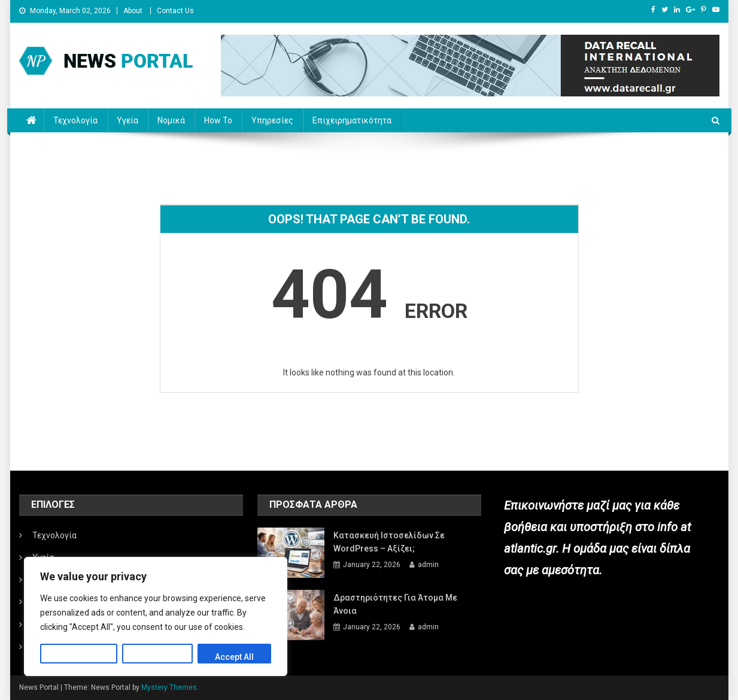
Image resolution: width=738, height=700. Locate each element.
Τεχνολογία (75, 120)
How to (218, 120)
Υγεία (127, 120)
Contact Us (175, 11)
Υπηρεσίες (272, 120)
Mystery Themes (169, 687)
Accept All (234, 657)
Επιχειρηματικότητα (352, 120)
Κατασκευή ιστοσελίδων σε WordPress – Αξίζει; (389, 542)
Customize (79, 657)
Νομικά (171, 120)
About (133, 11)
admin (428, 565)
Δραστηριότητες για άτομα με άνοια (395, 604)
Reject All (158, 657)
